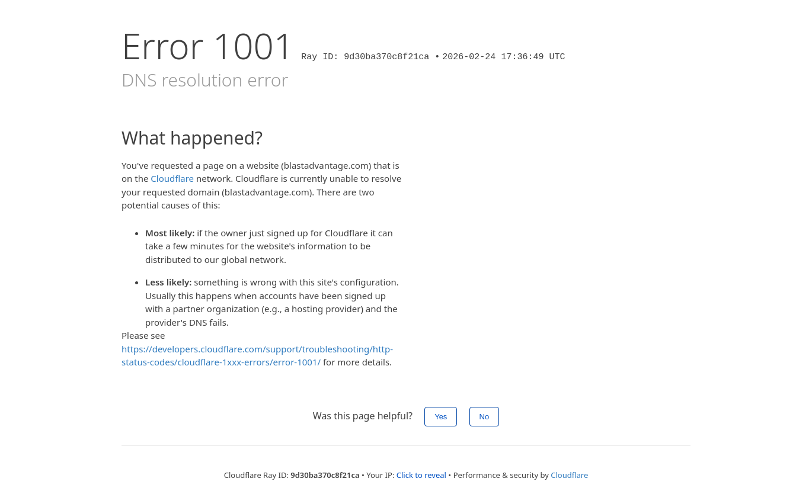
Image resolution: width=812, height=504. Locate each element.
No (485, 417)
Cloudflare (172, 178)
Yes (441, 417)
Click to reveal (421, 475)
